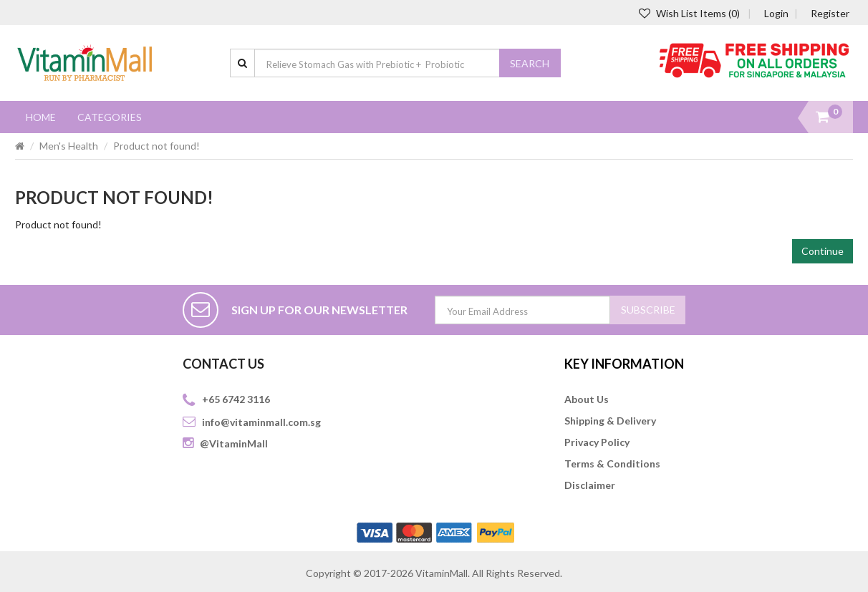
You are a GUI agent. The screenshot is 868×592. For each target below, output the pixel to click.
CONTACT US (223, 364)
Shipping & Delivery (610, 421)
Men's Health (69, 146)
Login (776, 13)
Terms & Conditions (612, 464)
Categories (110, 117)
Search (530, 63)
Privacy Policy (597, 442)
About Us (587, 399)
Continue (823, 251)
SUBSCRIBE (648, 310)
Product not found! (156, 146)
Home (41, 117)
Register (830, 13)
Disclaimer (590, 485)
